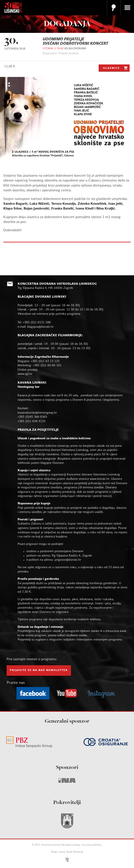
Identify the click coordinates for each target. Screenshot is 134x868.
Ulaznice (116, 68)
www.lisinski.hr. (100, 479)
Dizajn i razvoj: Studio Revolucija (67, 852)
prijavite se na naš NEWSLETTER (39, 670)
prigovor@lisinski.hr (68, 560)
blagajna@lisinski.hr (40, 327)
